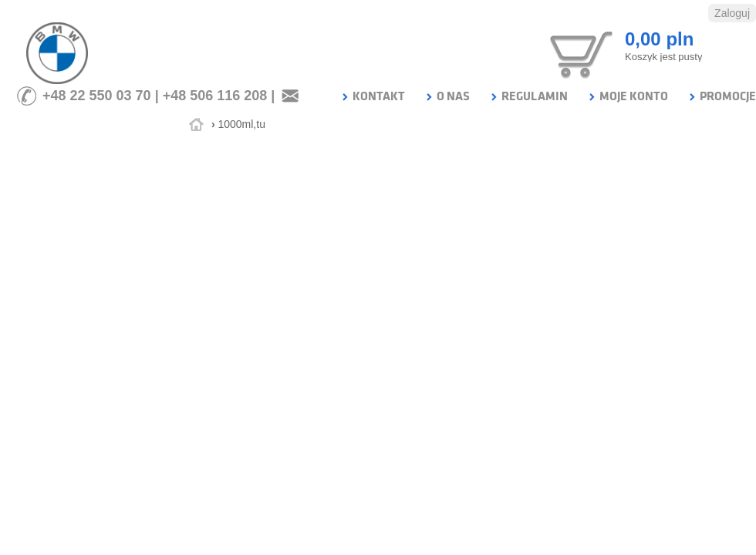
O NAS (447, 96)
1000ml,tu (241, 124)
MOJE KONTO (628, 96)
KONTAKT (373, 96)
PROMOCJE (722, 96)
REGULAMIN (528, 96)
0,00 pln (659, 39)
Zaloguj (732, 13)
